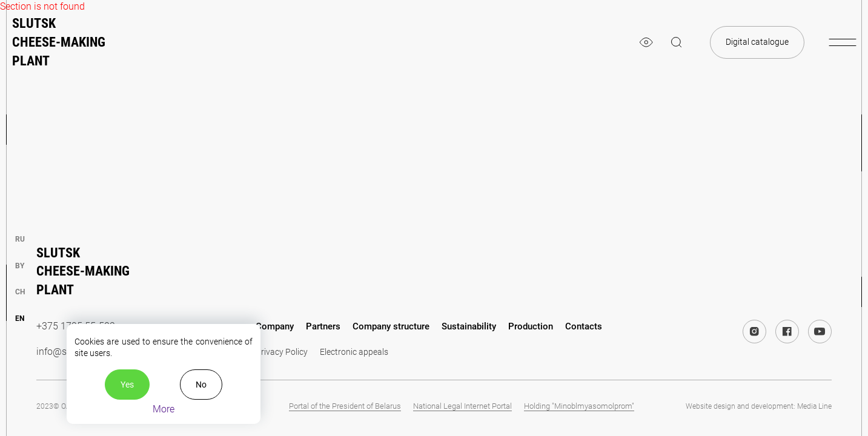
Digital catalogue (757, 42)
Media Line (814, 406)
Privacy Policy (282, 352)
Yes (127, 385)
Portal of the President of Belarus (345, 406)
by (20, 266)
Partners (323, 326)
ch (20, 292)
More (164, 409)
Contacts (584, 326)
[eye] (646, 42)
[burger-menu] (842, 42)
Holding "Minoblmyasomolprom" (579, 406)
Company (275, 326)
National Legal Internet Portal (462, 406)
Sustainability (469, 326)
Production (531, 326)
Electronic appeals (354, 352)
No (201, 385)
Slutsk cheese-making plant (59, 42)
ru (20, 239)
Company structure (391, 326)
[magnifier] (677, 42)
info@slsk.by (64, 352)
